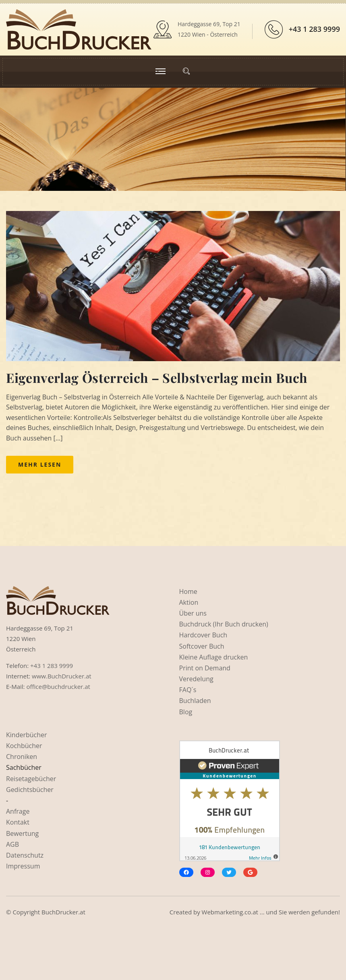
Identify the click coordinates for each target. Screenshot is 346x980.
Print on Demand (205, 668)
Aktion (189, 602)
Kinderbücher (27, 735)
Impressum (23, 866)
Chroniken (22, 757)
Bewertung (22, 833)
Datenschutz (25, 855)
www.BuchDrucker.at (62, 676)
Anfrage (18, 811)
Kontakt (18, 822)
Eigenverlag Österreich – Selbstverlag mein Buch (157, 377)
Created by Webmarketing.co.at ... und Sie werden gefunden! (255, 912)
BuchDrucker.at (63, 912)
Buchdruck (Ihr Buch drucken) (224, 624)
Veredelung (196, 679)
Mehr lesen (40, 464)
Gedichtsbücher (30, 790)
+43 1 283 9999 (314, 29)
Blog (186, 712)
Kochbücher (24, 746)
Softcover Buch (202, 646)
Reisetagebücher (31, 779)
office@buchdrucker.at (58, 686)
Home (188, 591)
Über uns (193, 613)
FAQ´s (188, 690)
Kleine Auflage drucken (214, 657)
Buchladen (195, 701)
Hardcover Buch (203, 635)
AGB (12, 844)
